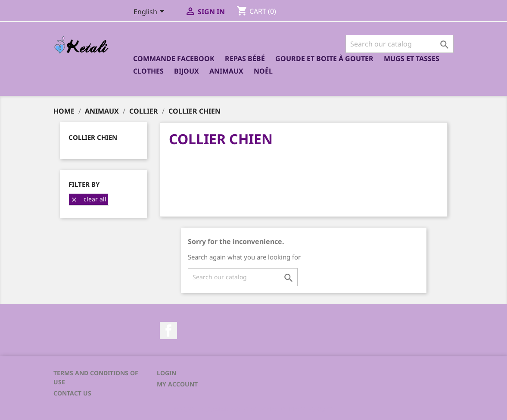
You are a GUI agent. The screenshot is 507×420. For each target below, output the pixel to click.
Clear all (89, 199)
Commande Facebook (174, 59)
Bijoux (187, 71)
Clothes (148, 71)
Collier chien (93, 137)
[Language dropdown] (151, 12)
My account (177, 384)
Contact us (72, 393)
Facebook (168, 330)
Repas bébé (245, 59)
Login (166, 373)
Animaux (226, 71)
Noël (263, 71)
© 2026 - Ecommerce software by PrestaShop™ (254, 409)
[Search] (400, 44)
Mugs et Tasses (412, 59)
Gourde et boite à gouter (324, 59)
